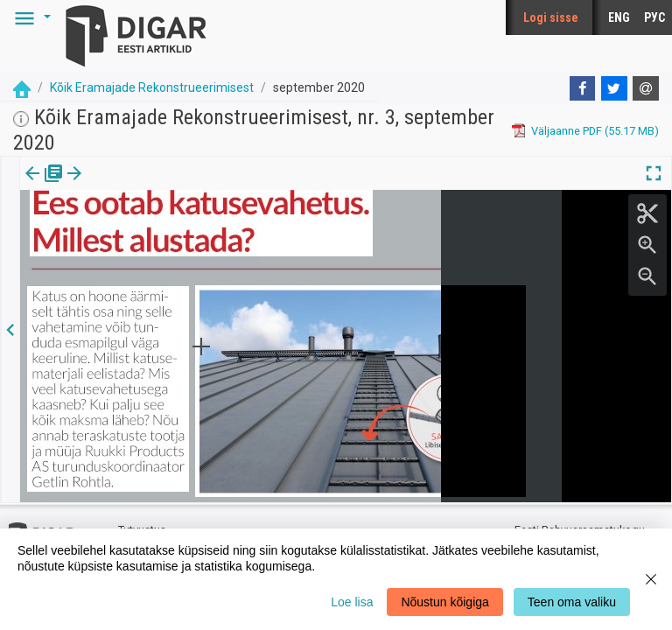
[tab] (44, 186)
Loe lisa (352, 602)
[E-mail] (646, 88)
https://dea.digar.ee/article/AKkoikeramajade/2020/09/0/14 (172, 234)
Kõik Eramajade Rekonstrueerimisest (152, 87)
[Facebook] (583, 88)
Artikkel (122, 185)
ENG (619, 17)
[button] (30, 17)
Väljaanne (44, 185)
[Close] (651, 579)
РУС (654, 17)
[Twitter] (614, 88)
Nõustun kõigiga (444, 602)
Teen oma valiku (572, 602)
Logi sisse (551, 17)
